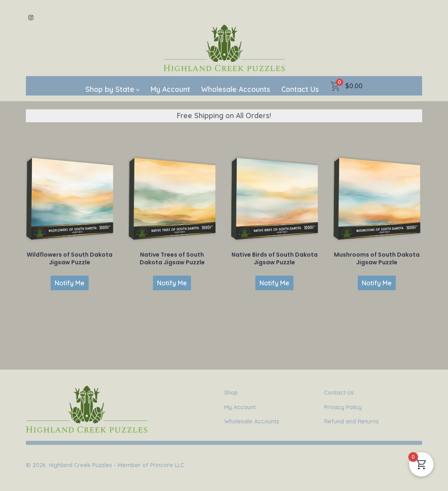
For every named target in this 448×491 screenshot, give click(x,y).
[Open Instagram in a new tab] (31, 18)
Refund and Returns (351, 421)
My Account (170, 89)
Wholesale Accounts (236, 89)
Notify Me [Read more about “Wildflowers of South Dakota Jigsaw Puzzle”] (70, 283)
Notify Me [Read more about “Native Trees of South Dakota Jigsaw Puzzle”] (172, 283)
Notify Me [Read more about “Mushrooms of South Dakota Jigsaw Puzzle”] (377, 283)
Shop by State (113, 89)
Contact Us (300, 89)
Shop (231, 393)
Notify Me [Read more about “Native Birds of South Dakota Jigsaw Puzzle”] (274, 283)
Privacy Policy (343, 407)
